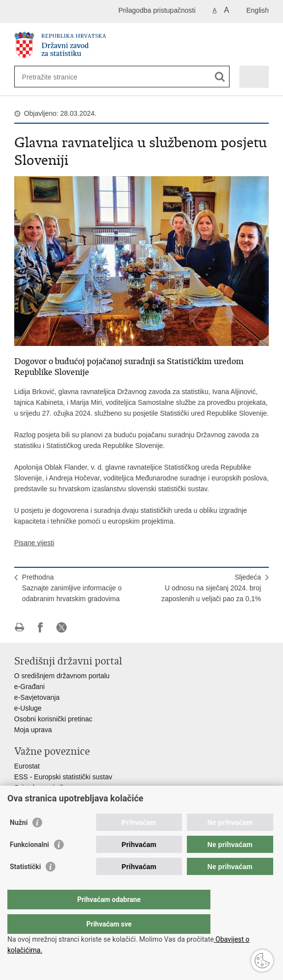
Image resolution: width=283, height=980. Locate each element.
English (257, 10)
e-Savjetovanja (37, 697)
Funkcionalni (29, 864)
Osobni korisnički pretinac (53, 719)
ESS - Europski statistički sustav (63, 777)
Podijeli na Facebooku (40, 627)
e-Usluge (28, 708)
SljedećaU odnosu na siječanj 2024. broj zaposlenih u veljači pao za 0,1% (211, 588)
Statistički (25, 886)
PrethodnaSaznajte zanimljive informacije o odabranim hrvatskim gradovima (72, 588)
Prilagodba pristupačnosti (157, 10)
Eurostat (27, 766)
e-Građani (29, 687)
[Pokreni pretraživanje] (220, 77)
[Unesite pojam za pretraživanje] (58, 77)
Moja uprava (33, 730)
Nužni (19, 842)
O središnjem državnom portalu (62, 676)
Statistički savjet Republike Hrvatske (69, 798)
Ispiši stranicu (19, 627)
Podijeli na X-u (62, 627)
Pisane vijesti (34, 543)
